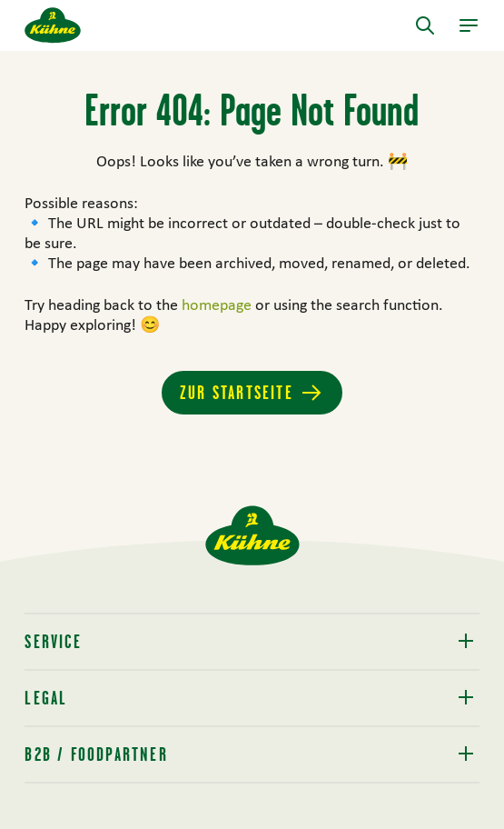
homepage (218, 305)
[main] (252, 278)
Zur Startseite (237, 392)
